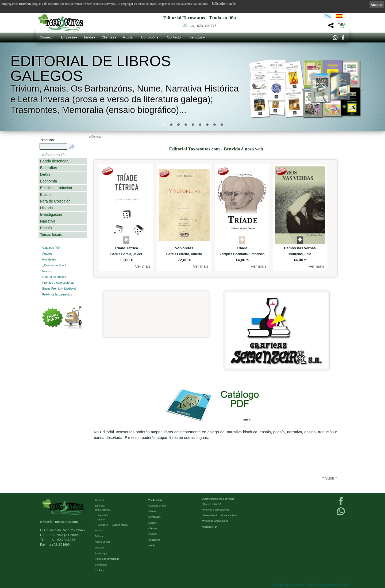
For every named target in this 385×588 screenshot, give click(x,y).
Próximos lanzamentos (57, 294)
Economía (49, 181)
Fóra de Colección (55, 201)
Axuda (128, 37)
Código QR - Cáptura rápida (113, 525)
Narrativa (48, 221)
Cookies (99, 570)
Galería (99, 536)
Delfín (45, 174)
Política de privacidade (107, 559)
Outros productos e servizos (218, 499)
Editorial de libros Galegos (91, 69)
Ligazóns (100, 548)
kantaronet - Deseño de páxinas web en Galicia (321, 585)
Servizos (196, 37)
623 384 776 (202, 26)
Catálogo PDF (51, 248)
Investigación (51, 215)
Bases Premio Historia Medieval (220, 515)
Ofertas (152, 511)
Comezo (46, 37)
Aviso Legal (101, 553)
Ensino (46, 194)
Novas (46, 271)
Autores (47, 254)
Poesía (46, 228)
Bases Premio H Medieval (59, 289)
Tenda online (156, 500)
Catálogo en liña (157, 506)
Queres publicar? (212, 504)
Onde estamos (103, 510)
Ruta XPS (103, 515)
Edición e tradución (56, 188)
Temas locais (51, 235)
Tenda (88, 37)
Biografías (49, 168)
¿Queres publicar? (54, 265)
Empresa (68, 37)
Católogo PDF (211, 527)
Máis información (224, 4)
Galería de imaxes (54, 277)
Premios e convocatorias (58, 283)
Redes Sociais (103, 542)
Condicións (150, 37)
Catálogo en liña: (54, 155)
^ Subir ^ (330, 478)
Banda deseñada (54, 161)
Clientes (108, 37)
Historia (47, 208)
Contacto (174, 37)
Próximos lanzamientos (216, 521)
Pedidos (153, 534)
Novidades (49, 259)
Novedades (155, 517)
